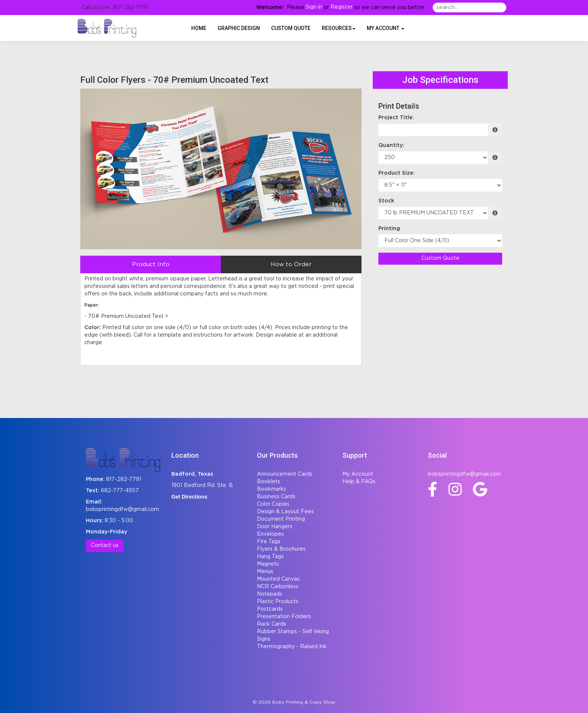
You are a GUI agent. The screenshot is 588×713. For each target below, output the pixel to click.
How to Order (291, 264)
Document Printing (281, 519)
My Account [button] (385, 28)
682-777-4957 (120, 491)
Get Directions (189, 497)
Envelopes (270, 534)
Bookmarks (271, 489)
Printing (389, 229)
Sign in (314, 7)
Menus (265, 572)
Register (341, 7)
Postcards (270, 609)
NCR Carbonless (278, 587)
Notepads (270, 594)
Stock (386, 201)
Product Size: (397, 173)
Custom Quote (291, 28)
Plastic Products (278, 602)
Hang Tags (270, 557)
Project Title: (396, 118)
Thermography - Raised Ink (292, 647)
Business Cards (276, 497)
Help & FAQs (359, 482)
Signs (264, 639)
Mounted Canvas (278, 579)
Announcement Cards (285, 474)
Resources (339, 28)
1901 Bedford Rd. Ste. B (202, 485)
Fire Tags (269, 542)
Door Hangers (275, 527)
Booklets (268, 482)
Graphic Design (239, 28)
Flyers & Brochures (281, 549)
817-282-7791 (124, 479)
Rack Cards (271, 624)
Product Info (151, 264)
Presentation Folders (284, 617)
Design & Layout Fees (285, 512)
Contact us (105, 545)
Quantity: (391, 145)
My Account (358, 474)
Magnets (268, 564)
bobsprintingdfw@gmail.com (122, 509)
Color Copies (273, 504)
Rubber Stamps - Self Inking (293, 632)
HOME (199, 28)
